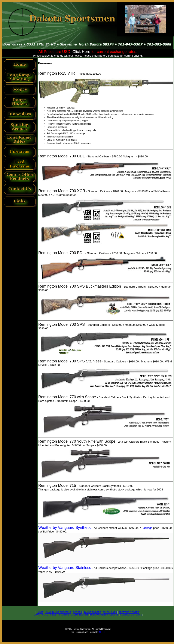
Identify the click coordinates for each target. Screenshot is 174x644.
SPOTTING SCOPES (129, 612)
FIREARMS (64, 615)
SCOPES (77, 612)
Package (147, 528)
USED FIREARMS (80, 615)
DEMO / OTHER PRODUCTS (104, 615)
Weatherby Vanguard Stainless (65, 568)
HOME (40, 612)
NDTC (102, 632)
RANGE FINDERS (92, 612)
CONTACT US (127, 615)
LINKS (139, 615)
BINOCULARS (110, 612)
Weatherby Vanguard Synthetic (65, 528)
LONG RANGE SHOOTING (58, 612)
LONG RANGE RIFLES (45, 615)
